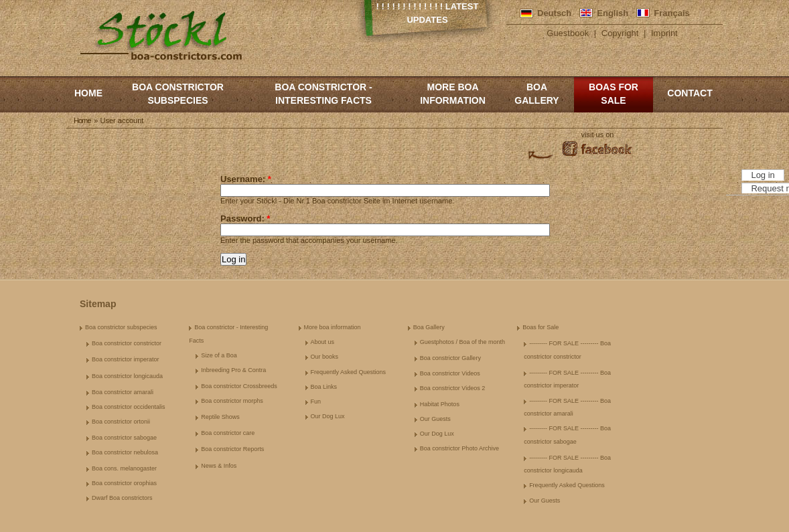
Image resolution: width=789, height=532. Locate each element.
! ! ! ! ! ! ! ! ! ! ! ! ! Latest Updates (428, 13)
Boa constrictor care (228, 433)
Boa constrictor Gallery (450, 358)
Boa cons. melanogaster (124, 468)
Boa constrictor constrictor (127, 343)
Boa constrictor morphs (232, 401)
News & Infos (219, 466)
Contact (690, 93)
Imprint (664, 33)
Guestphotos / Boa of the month (462, 342)
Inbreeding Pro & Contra (233, 370)
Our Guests (435, 419)
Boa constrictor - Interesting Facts (323, 94)
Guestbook (568, 33)
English (613, 13)
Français (671, 13)
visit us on (598, 135)
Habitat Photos (440, 404)
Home (88, 93)
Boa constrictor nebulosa (125, 452)
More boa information (453, 94)
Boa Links (324, 387)
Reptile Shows (220, 417)
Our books (325, 357)
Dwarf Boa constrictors (122, 498)
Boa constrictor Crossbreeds (239, 386)
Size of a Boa (219, 355)
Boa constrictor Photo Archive (459, 448)
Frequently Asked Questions (349, 372)
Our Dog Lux (328, 416)
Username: (246, 179)
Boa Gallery (536, 94)
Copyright (620, 33)
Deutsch (554, 13)
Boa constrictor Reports (232, 449)
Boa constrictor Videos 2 (452, 388)
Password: (245, 218)
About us (323, 342)
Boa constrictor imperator (126, 359)
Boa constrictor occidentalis (129, 407)
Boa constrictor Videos (450, 373)
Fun (316, 402)
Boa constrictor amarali (123, 392)
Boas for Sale (614, 94)
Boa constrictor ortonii (121, 422)
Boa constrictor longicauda (127, 376)
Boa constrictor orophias (124, 483)
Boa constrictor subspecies (178, 94)
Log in (763, 175)
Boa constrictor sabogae (124, 438)
